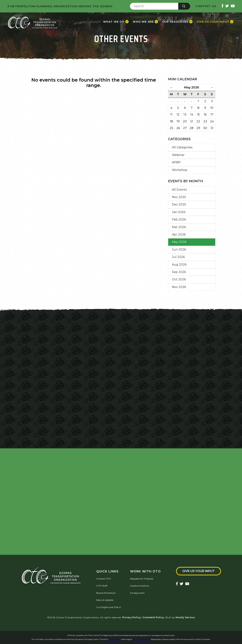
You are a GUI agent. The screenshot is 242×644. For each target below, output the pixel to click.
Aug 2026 (179, 265)
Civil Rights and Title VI (109, 607)
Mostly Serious (185, 617)
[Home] (33, 22)
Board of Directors (106, 593)
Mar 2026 (179, 227)
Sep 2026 (179, 272)
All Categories (182, 147)
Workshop (180, 170)
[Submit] (184, 6)
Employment (137, 593)
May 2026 (179, 242)
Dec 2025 (179, 204)
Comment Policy (153, 617)
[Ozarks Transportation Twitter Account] (227, 6)
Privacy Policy (132, 617)
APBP (176, 162)
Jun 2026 (179, 249)
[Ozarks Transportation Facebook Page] (222, 6)
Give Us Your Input (199, 571)
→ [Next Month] (212, 87)
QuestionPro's (114, 639)
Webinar (178, 155)
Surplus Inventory (140, 586)
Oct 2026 (179, 279)
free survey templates (142, 639)
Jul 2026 (178, 257)
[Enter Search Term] (154, 6)
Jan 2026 (179, 212)
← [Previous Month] (171, 87)
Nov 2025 (179, 197)
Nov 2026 (179, 287)
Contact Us (206, 6)
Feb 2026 (179, 219)
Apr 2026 (179, 234)
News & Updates (105, 600)
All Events (179, 190)
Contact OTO (104, 579)
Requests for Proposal (142, 579)
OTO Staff (102, 586)
